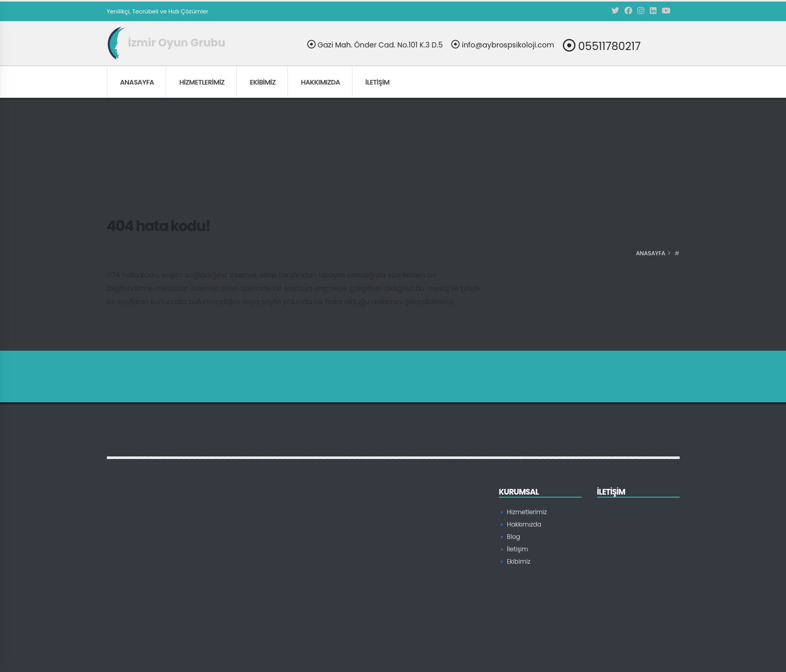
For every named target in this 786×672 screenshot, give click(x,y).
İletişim (378, 82)
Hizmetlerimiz (202, 82)
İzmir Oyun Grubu (166, 43)
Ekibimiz (263, 82)
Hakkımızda (320, 82)
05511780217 (602, 46)
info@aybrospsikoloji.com (503, 45)
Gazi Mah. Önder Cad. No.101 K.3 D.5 (375, 45)
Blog (513, 537)
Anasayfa (137, 82)
